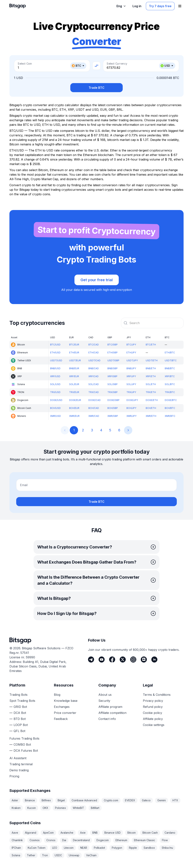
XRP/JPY (131, 376)
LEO (55, 848)
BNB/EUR (74, 368)
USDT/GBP (113, 360)
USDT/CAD (94, 360)
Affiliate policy (153, 719)
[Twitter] (123, 659)
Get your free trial (97, 280)
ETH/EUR (74, 353)
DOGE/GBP (113, 400)
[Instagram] (133, 659)
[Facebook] (112, 659)
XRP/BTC (170, 376)
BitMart (95, 808)
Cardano (170, 833)
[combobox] (152, 323)
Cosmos (35, 840)
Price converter (65, 713)
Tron (45, 855)
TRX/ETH (151, 392)
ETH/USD (55, 353)
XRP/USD (55, 376)
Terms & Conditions (157, 695)
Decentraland (81, 840)
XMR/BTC (170, 416)
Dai (64, 840)
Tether (31, 855)
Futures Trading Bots (24, 738)
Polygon (117, 848)
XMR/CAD (94, 416)
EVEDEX (130, 800)
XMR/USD (56, 416)
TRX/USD (55, 392)
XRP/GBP (112, 376)
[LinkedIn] (154, 659)
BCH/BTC (170, 408)
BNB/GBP (113, 368)
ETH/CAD (94, 353)
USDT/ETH (152, 360)
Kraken (16, 808)
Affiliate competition (112, 713)
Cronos (51, 840)
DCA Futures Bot (26, 751)
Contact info (107, 719)
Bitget (61, 800)
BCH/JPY (131, 408)
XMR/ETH (151, 416)
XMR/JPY (131, 416)
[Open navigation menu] (180, 6)
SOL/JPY (131, 384)
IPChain (16, 848)
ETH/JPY (131, 353)
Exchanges (62, 707)
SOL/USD (55, 384)
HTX (175, 800)
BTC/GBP (113, 345)
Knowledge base (66, 701)
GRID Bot (20, 707)
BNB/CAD (94, 368)
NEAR (84, 848)
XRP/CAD (93, 376)
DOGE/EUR (75, 400)
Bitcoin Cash (150, 833)
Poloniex (61, 808)
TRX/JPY (131, 392)
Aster (15, 800)
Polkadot (99, 848)
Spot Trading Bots (22, 701)
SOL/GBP (113, 384)
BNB (95, 833)
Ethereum (121, 840)
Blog (57, 695)
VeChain (91, 855)
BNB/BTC (170, 368)
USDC (58, 855)
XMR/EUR (74, 416)
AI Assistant (18, 758)
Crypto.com (111, 800)
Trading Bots (18, 695)
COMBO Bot (22, 744)
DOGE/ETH (152, 400)
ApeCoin (48, 833)
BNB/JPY (131, 368)
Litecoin (69, 848)
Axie (83, 833)
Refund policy (153, 707)
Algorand (31, 833)
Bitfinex (46, 800)
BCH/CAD (94, 408)
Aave (15, 833)
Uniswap (74, 855)
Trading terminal (21, 764)
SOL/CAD (94, 384)
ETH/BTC (170, 353)
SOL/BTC (170, 384)
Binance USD (113, 833)
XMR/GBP (113, 416)
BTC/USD (55, 345)
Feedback (61, 719)
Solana (16, 855)
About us (105, 695)
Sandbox (149, 848)
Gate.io (146, 800)
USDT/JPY (132, 360)
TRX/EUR (74, 392)
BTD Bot (20, 719)
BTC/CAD (94, 345)
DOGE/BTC (171, 400)
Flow (165, 840)
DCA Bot (20, 713)
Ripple (133, 848)
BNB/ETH (151, 368)
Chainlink (17, 840)
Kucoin (32, 808)
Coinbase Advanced (84, 800)
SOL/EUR (74, 384)
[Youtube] (102, 659)
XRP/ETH (151, 376)
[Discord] (144, 659)
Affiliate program (110, 707)
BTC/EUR (74, 345)
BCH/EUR (74, 408)
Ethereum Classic (145, 840)
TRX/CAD (94, 392)
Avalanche (67, 833)
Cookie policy (152, 713)
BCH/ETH (151, 408)
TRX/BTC (170, 392)
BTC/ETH (151, 345)
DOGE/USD (56, 400)
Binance (30, 800)
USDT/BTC (171, 360)
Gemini (162, 800)
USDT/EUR (75, 360)
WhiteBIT (78, 808)
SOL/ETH (151, 384)
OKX (45, 808)
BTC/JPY (131, 345)
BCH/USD (55, 408)
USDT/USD (56, 360)
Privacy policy (153, 701)
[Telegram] (91, 659)
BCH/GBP (113, 408)
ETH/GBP (113, 353)
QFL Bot (19, 731)
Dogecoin (103, 840)
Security (104, 701)
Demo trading (19, 770)
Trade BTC (96, 88)
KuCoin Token (37, 848)
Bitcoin (132, 833)
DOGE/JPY (132, 400)
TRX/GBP (113, 392)
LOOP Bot (21, 725)
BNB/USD (55, 368)
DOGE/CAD (95, 400)
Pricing (14, 776)
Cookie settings (154, 725)
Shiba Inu (167, 848)
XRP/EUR (74, 376)
